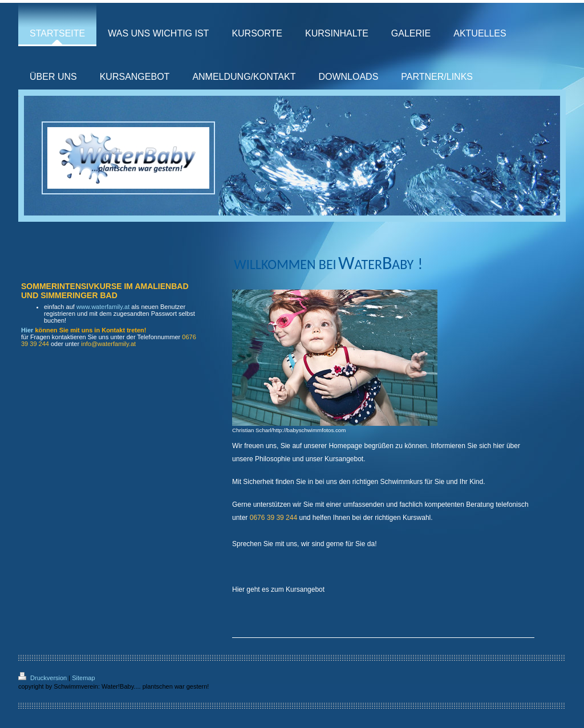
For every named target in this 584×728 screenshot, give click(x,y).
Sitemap (83, 678)
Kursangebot (305, 589)
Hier (27, 330)
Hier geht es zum (258, 589)
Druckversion (43, 678)
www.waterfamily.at (103, 307)
